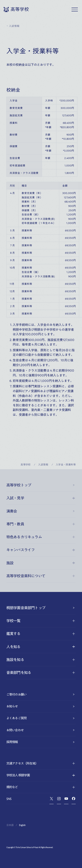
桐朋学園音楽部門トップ (41, 608)
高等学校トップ (41, 485)
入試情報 (13, 26)
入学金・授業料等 (66, 465)
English (22, 825)
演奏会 (41, 511)
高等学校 (26, 465)
